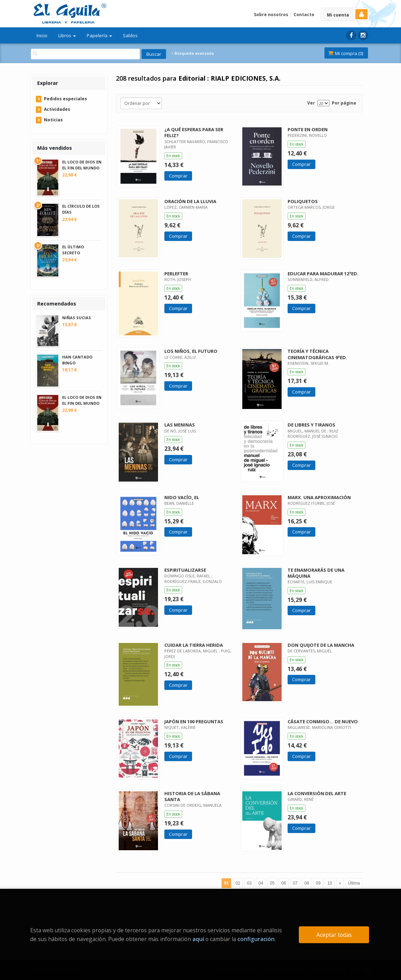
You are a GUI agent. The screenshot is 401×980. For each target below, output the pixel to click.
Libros (67, 35)
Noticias (53, 120)
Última (354, 883)
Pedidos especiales (65, 99)
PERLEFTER (176, 274)
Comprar (178, 176)
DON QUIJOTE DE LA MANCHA (321, 645)
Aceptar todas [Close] (334, 935)
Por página (344, 103)
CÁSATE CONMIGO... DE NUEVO (323, 721)
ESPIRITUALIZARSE (185, 570)
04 (261, 883)
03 (249, 883)
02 (238, 883)
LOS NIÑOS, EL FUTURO (191, 351)
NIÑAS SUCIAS (77, 318)
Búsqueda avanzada (193, 53)
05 (272, 883)
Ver (311, 103)
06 (284, 883)
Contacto (304, 15)
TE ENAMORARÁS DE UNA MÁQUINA (316, 573)
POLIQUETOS (303, 201)
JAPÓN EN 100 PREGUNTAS (194, 721)
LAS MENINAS (180, 425)
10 (330, 883)
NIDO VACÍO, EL (182, 497)
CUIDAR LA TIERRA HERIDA (194, 645)
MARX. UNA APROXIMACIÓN (319, 497)
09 (318, 883)
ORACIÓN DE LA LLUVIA (190, 201)
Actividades (57, 109)
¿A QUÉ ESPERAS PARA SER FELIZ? (194, 132)
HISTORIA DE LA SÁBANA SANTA (192, 796)
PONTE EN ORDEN (308, 129)
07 (295, 883)
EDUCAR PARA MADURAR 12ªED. (323, 274)
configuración (256, 939)
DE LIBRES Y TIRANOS (311, 425)
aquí (198, 939)
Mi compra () (346, 53)
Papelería (99, 35)
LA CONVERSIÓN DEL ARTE (317, 793)
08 (307, 883)
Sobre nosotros (271, 15)
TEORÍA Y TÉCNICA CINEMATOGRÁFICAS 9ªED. (317, 354)
